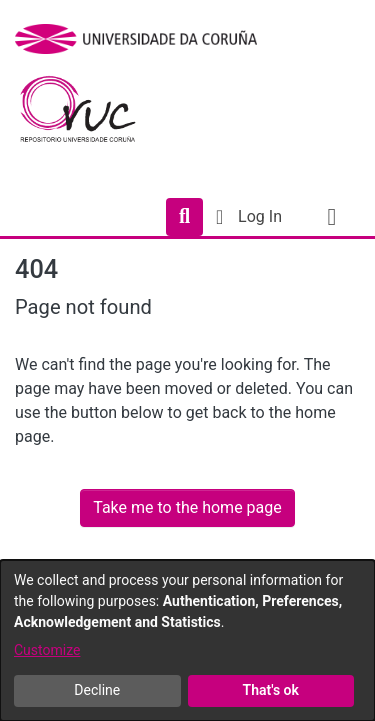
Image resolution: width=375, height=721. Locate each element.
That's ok (271, 690)
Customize (47, 650)
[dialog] (187, 640)
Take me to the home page (187, 507)
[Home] (89, 114)
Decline (97, 690)
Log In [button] (261, 216)
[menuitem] (219, 217)
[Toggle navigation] (332, 217)
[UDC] (142, 39)
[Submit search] (184, 217)
